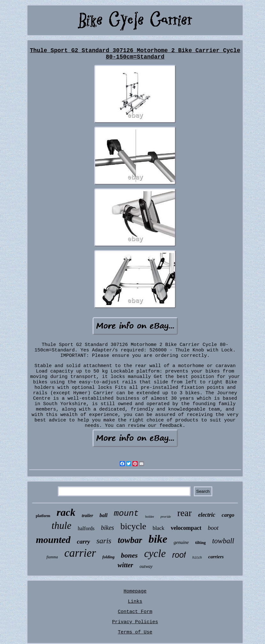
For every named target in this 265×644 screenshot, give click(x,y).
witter (125, 565)
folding (109, 557)
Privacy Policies (135, 622)
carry (83, 542)
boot (213, 528)
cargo (228, 515)
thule (62, 526)
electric (207, 515)
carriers (216, 557)
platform (43, 516)
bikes (107, 528)
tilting (200, 542)
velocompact (186, 528)
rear (184, 513)
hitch (197, 558)
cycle (155, 554)
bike (158, 539)
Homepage (135, 591)
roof (179, 555)
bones (129, 555)
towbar (130, 540)
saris (104, 541)
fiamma (52, 557)
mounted (53, 540)
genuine (181, 542)
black (159, 528)
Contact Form (135, 612)
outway (146, 566)
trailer (87, 516)
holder (150, 516)
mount (126, 514)
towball (223, 541)
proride (166, 516)
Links (135, 602)
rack (66, 512)
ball (104, 515)
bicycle (133, 526)
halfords (86, 528)
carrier (80, 553)
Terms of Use (135, 632)
